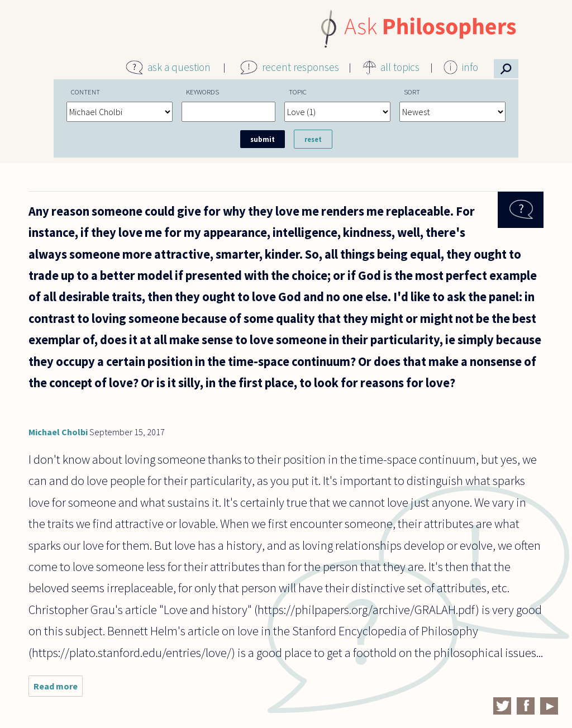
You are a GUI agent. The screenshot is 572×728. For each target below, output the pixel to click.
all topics (400, 67)
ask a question (179, 67)
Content (85, 92)
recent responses (301, 67)
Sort (412, 92)
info (470, 67)
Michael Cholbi (58, 432)
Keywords (202, 92)
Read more (58, 689)
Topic (298, 92)
